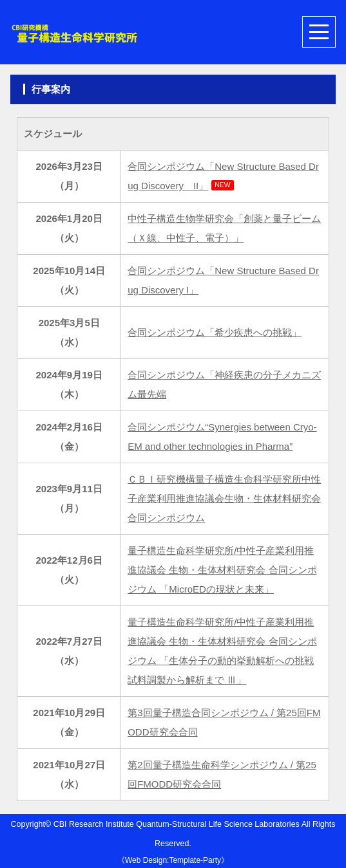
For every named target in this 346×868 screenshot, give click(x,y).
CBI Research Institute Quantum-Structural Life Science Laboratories (177, 824)
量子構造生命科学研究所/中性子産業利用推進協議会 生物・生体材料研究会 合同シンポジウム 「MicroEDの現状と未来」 (222, 570)
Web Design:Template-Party (173, 860)
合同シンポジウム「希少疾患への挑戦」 (215, 332)
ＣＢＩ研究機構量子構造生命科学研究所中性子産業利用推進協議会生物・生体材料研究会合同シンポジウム (224, 498)
